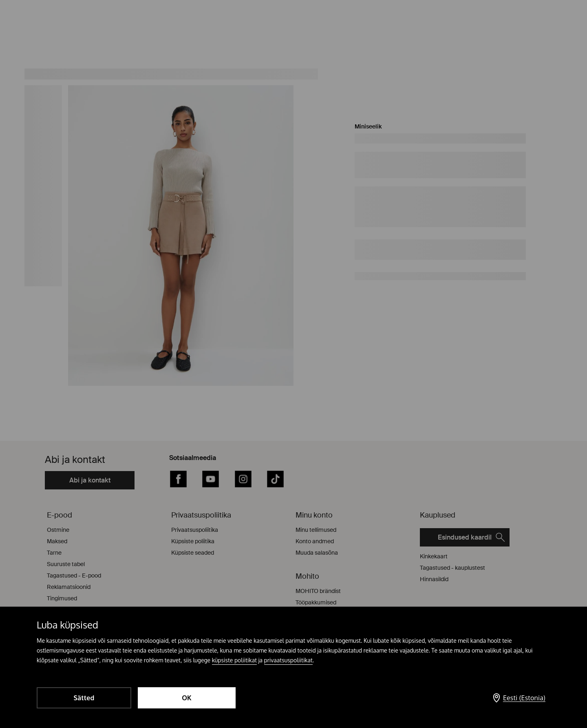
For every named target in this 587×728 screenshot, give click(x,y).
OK (187, 698)
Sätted (84, 698)
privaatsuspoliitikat (288, 660)
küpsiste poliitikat (234, 660)
